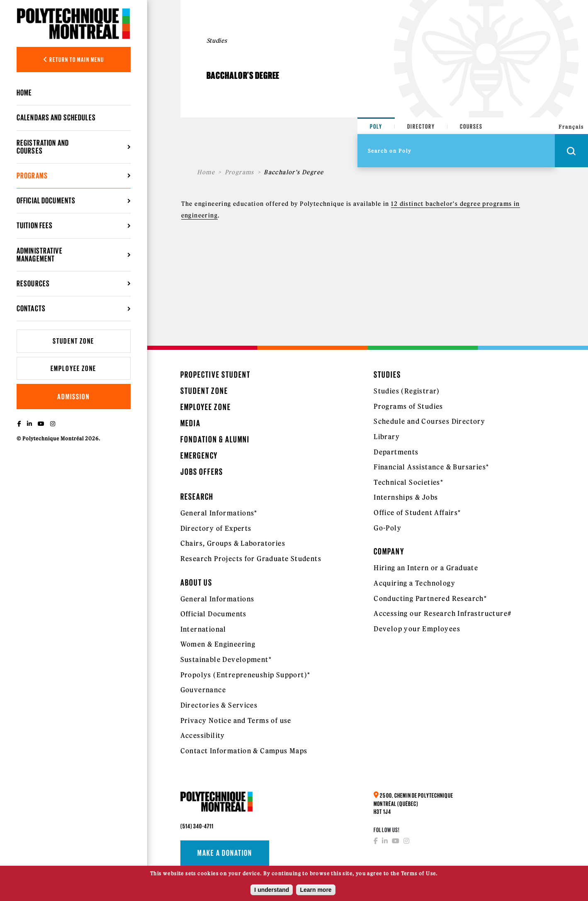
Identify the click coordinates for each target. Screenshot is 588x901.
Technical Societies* (408, 482)
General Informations (217, 599)
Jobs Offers (202, 472)
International (203, 629)
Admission (73, 397)
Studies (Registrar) (407, 391)
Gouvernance (203, 690)
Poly (376, 126)
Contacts (31, 308)
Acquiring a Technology (414, 583)
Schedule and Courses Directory (429, 421)
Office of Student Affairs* (417, 513)
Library (387, 437)
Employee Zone (73, 368)
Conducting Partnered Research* (430, 598)
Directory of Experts (216, 528)
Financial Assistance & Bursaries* (431, 467)
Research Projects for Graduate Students (251, 559)
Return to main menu (74, 60)
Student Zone (73, 341)
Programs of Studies (408, 406)
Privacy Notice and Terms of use (236, 720)
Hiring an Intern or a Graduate (426, 568)
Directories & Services (219, 705)
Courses (471, 126)
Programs (32, 176)
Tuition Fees (35, 225)
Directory (421, 126)
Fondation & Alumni (215, 439)
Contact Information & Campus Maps (244, 751)
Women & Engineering (218, 644)
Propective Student (215, 375)
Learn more (316, 892)
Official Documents (46, 200)
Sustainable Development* (226, 659)
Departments (396, 452)
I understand (272, 892)
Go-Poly (388, 528)
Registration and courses (43, 147)
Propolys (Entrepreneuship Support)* (245, 675)
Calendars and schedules (56, 117)
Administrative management (40, 255)
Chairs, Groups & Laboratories (233, 543)
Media (191, 423)
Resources (33, 283)
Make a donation (225, 853)
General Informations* (219, 513)
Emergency (199, 455)
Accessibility (203, 735)
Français (571, 127)
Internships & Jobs (406, 497)
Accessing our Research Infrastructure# (442, 613)
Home (24, 93)
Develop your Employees (417, 629)
